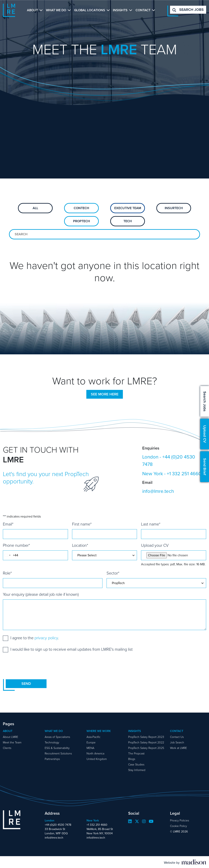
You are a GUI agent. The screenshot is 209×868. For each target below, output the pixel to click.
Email (8, 524)
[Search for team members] (104, 234)
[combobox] (7, 555)
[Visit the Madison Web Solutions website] (185, 862)
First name (82, 524)
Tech (128, 221)
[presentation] (34, 666)
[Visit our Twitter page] (137, 821)
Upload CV (205, 434)
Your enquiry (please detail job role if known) (41, 594)
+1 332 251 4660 (184, 474)
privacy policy (46, 638)
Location (80, 545)
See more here (105, 394)
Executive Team (128, 208)
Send (26, 684)
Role (7, 573)
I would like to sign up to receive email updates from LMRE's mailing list (72, 649)
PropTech (82, 221)
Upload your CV (155, 545)
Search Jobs (205, 401)
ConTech (81, 208)
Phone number (16, 545)
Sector (113, 573)
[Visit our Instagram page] (144, 821)
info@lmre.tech (158, 491)
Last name (151, 524)
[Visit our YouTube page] (151, 821)
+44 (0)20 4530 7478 (169, 461)
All (35, 208)
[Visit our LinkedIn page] (130, 821)
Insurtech (174, 208)
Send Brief (205, 467)
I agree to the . (35, 638)
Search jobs (188, 10)
